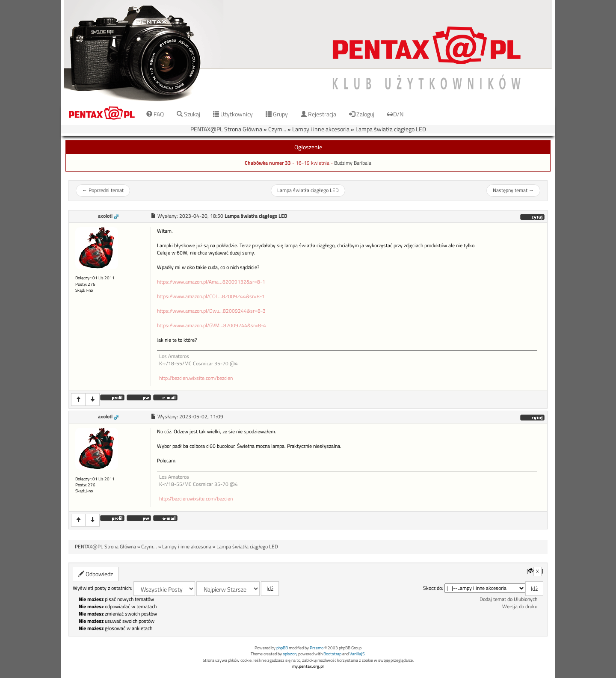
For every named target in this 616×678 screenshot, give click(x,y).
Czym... (277, 129)
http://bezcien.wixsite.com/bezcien (196, 378)
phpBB (282, 648)
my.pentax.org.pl (308, 666)
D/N (395, 114)
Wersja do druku (520, 607)
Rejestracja (318, 114)
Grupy (277, 114)
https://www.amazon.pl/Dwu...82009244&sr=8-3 (211, 311)
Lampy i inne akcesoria (321, 129)
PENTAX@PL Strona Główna (226, 129)
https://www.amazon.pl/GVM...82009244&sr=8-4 (212, 326)
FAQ (155, 114)
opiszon (290, 654)
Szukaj (188, 114)
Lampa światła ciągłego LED (391, 129)
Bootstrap (332, 654)
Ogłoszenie (308, 147)
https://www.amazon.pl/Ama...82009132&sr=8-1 (211, 282)
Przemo (317, 648)
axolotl (105, 216)
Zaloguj (362, 114)
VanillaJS (357, 654)
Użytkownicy (233, 114)
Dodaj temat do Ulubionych (508, 599)
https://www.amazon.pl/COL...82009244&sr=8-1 (211, 296)
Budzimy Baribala (353, 163)
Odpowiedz (96, 574)
